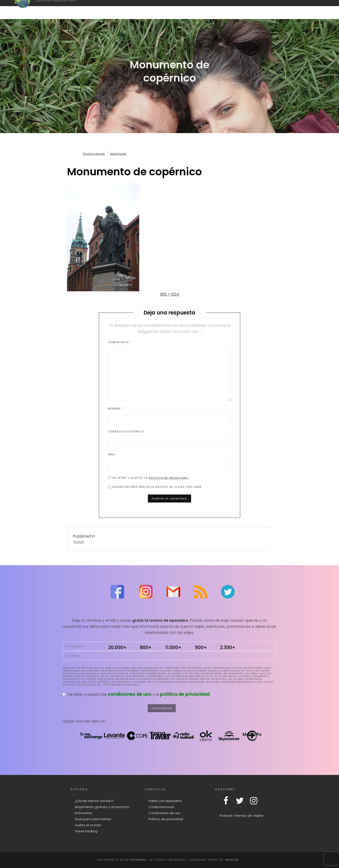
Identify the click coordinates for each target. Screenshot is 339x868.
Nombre (116, 409)
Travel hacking (86, 831)
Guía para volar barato (93, 819)
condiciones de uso (130, 694)
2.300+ (228, 647)
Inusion (232, 860)
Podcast (189, 10)
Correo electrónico (127, 432)
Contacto (245, 10)
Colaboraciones (161, 807)
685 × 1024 (170, 294)
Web (111, 454)
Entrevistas (83, 813)
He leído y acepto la (149, 478)
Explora (278, 10)
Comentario (120, 342)
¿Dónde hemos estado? (94, 801)
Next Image (118, 154)
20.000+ (117, 647)
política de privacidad (185, 694)
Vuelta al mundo (88, 825)
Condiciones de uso (165, 813)
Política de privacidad (169, 478)
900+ (201, 647)
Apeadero (52, 7)
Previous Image (94, 154)
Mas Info (252, 734)
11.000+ (173, 647)
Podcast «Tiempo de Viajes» (242, 816)
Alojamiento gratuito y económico (102, 807)
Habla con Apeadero (165, 801)
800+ (146, 647)
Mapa (214, 10)
